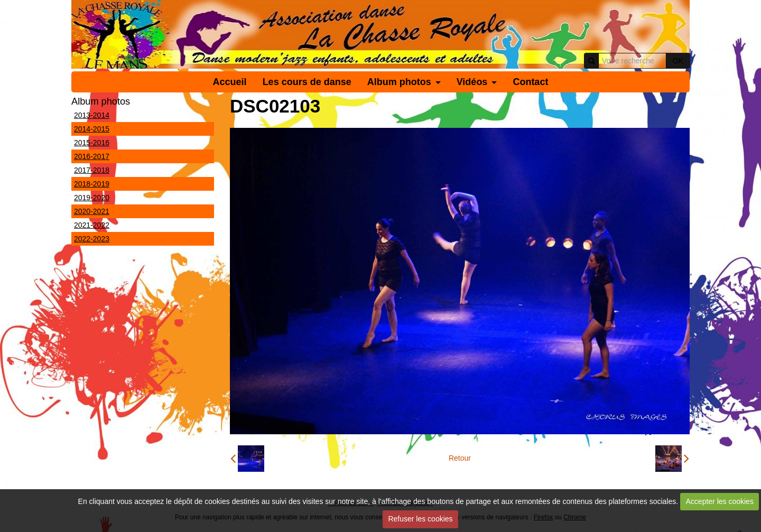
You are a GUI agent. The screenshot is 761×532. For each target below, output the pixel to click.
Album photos (399, 82)
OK (678, 61)
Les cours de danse (307, 82)
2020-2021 (92, 211)
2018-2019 (92, 184)
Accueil (230, 82)
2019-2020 (92, 198)
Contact (530, 82)
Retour (460, 458)
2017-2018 (92, 170)
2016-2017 (92, 156)
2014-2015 (92, 129)
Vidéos (472, 82)
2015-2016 (92, 143)
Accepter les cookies (720, 501)
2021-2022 (92, 225)
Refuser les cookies (420, 519)
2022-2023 (92, 239)
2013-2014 (92, 115)
